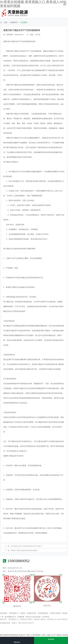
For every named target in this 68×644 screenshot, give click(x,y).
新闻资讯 (14, 22)
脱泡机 (23, 613)
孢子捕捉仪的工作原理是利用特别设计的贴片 (26, 546)
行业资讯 (24, 22)
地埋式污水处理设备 (33, 617)
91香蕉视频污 (36, 635)
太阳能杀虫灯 (32, 613)
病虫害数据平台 (10, 617)
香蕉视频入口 (14, 613)
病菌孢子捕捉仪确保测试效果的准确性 (24, 550)
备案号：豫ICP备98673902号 (23, 623)
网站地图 (3, 635)
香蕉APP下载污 (25, 635)
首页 (6, 22)
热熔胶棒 (21, 617)
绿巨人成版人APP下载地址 (52, 635)
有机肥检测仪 (43, 613)
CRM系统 (45, 617)
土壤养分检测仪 (55, 613)
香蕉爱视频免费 (13, 635)
